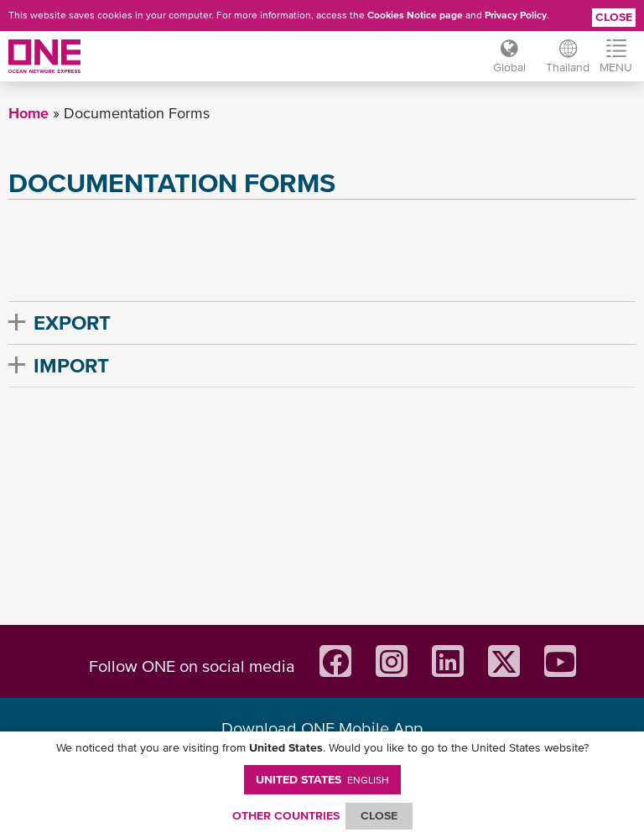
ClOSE (379, 815)
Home (29, 113)
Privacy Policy (516, 15)
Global (509, 67)
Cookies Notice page (415, 15)
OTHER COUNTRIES (286, 815)
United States (322, 779)
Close (614, 17)
